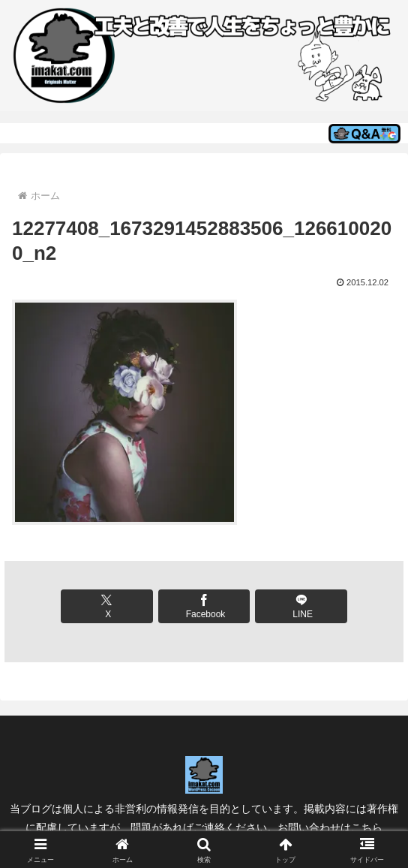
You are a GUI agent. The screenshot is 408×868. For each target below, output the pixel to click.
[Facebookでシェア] (204, 606)
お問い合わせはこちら (330, 827)
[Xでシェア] (107, 606)
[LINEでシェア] (301, 606)
